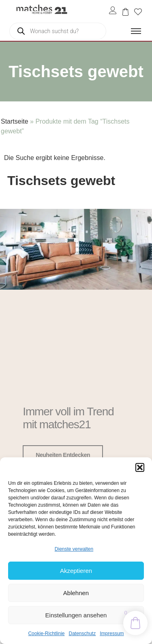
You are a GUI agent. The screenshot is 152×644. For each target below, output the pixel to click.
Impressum (112, 633)
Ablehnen (76, 593)
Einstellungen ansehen (76, 615)
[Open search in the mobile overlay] (58, 31)
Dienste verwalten (74, 549)
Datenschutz (82, 633)
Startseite (15, 121)
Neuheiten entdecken (63, 455)
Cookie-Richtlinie (46, 633)
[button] (140, 467)
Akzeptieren (76, 571)
